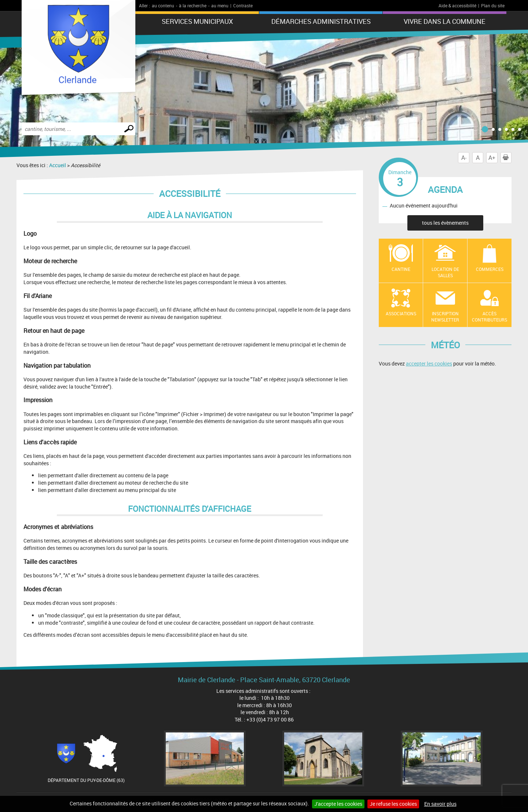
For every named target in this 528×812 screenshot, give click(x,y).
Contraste (243, 5)
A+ (492, 158)
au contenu (163, 5)
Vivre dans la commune (445, 21)
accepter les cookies (429, 363)
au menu (220, 5)
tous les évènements (445, 223)
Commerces (490, 269)
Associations (401, 313)
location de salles (445, 272)
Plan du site (493, 5)
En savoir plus (440, 804)
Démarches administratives (321, 21)
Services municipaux (197, 21)
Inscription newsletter (445, 317)
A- (464, 158)
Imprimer (507, 158)
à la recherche (193, 5)
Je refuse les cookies (393, 804)
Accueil (58, 165)
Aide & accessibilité (457, 5)
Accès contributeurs (489, 317)
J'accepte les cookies (338, 804)
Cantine (401, 269)
